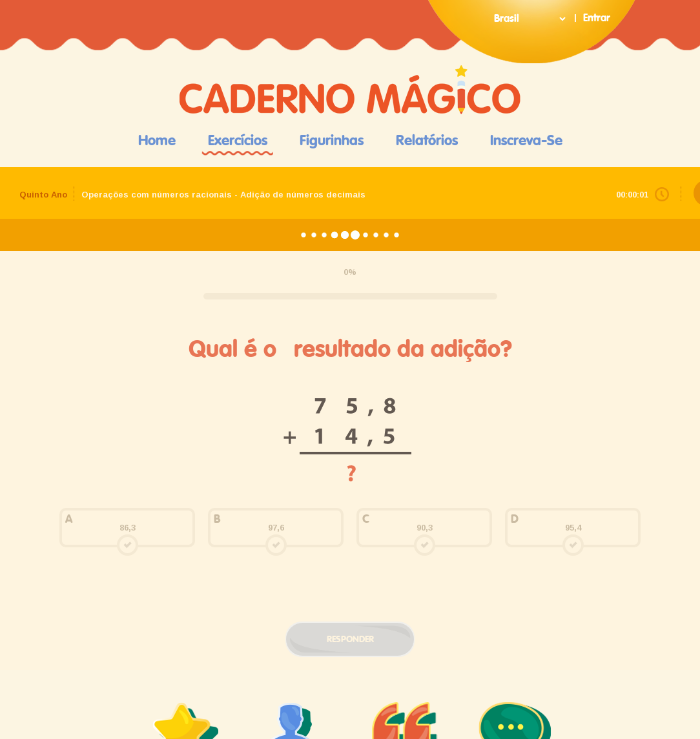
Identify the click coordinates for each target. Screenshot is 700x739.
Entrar (597, 18)
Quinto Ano (43, 195)
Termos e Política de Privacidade (350, 704)
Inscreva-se (526, 141)
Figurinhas (332, 141)
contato (515, 490)
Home (157, 141)
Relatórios (427, 141)
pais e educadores (295, 496)
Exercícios (238, 141)
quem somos (186, 490)
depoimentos (405, 490)
